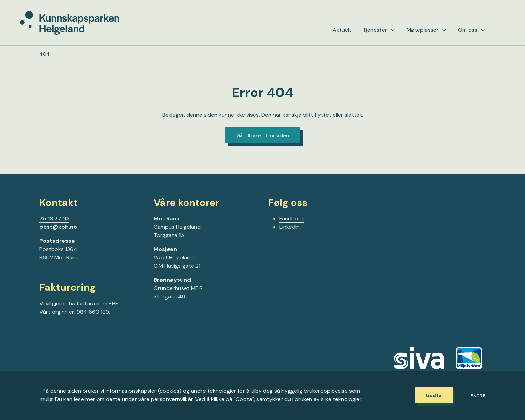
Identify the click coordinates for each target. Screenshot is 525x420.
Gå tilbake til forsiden (263, 135)
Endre (478, 396)
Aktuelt (342, 30)
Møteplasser (427, 30)
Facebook (292, 219)
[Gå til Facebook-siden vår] (42, 334)
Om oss (472, 30)
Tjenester (379, 30)
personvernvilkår (172, 399)
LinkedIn (289, 227)
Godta (434, 395)
